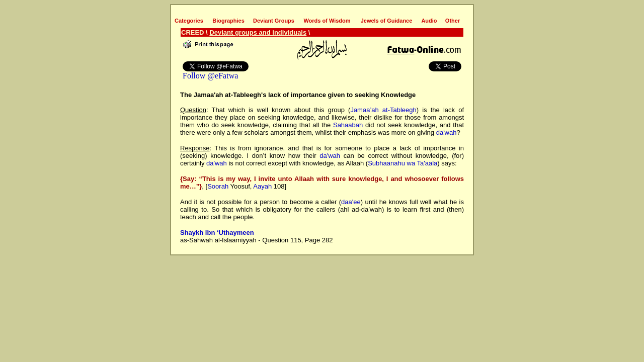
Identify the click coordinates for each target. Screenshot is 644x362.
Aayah (262, 186)
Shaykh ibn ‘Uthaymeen (217, 233)
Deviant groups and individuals (258, 32)
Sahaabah (348, 125)
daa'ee (351, 202)
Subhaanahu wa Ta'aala (403, 163)
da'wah (447, 132)
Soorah (218, 186)
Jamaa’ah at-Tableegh (383, 110)
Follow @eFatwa (210, 76)
